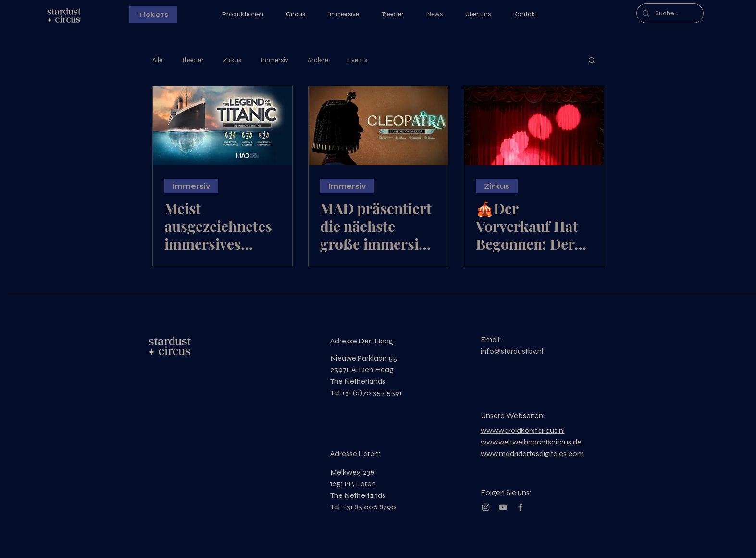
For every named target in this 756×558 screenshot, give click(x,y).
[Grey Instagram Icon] (486, 507)
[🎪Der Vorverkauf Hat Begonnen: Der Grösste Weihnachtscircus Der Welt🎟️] (534, 126)
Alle (157, 60)
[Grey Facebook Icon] (520, 507)
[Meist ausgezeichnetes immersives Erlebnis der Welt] (223, 126)
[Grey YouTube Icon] (503, 507)
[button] (592, 61)
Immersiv (274, 60)
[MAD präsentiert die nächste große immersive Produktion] (378, 126)
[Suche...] (669, 13)
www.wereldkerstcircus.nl (523, 430)
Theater (193, 60)
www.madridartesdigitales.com (532, 453)
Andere (318, 60)
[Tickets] (153, 14)
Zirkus (232, 60)
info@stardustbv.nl (512, 351)
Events (357, 60)
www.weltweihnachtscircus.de (531, 442)
